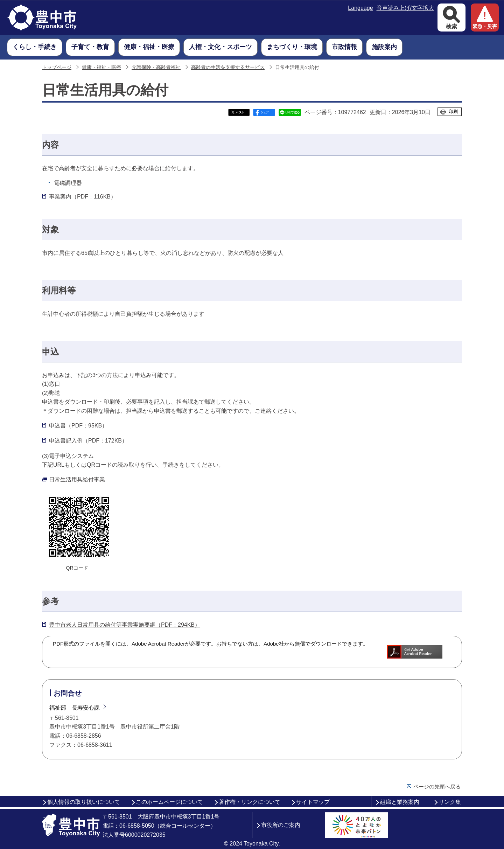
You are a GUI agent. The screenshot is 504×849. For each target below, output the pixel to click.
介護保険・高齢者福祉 (156, 67)
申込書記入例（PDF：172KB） (88, 441)
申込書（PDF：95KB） (78, 426)
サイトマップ (313, 802)
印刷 (453, 112)
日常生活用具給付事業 (77, 479)
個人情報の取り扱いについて (84, 802)
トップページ (57, 67)
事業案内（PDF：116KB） (83, 197)
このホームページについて (169, 802)
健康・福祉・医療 (101, 67)
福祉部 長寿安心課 (75, 708)
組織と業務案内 (400, 802)
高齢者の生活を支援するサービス (228, 67)
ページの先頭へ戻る (437, 787)
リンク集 (450, 802)
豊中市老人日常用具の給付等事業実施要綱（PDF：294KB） (125, 625)
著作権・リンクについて (250, 802)
